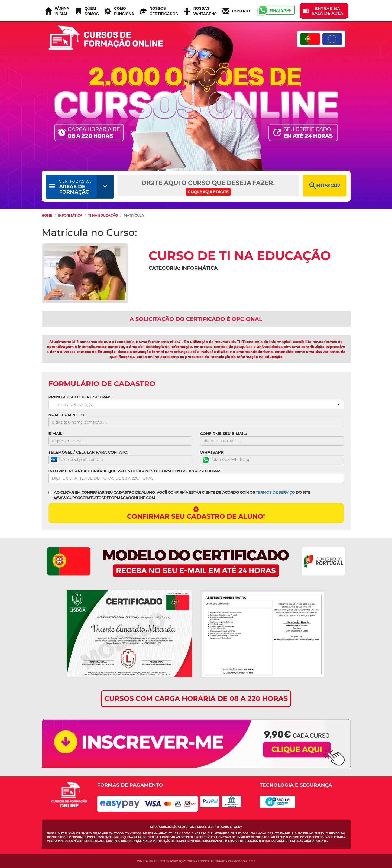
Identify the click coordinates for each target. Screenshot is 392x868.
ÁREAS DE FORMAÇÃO (76, 187)
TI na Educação (103, 215)
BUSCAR (325, 186)
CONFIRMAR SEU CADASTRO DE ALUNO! (196, 513)
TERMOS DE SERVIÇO (275, 492)
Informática (70, 215)
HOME (47, 215)
